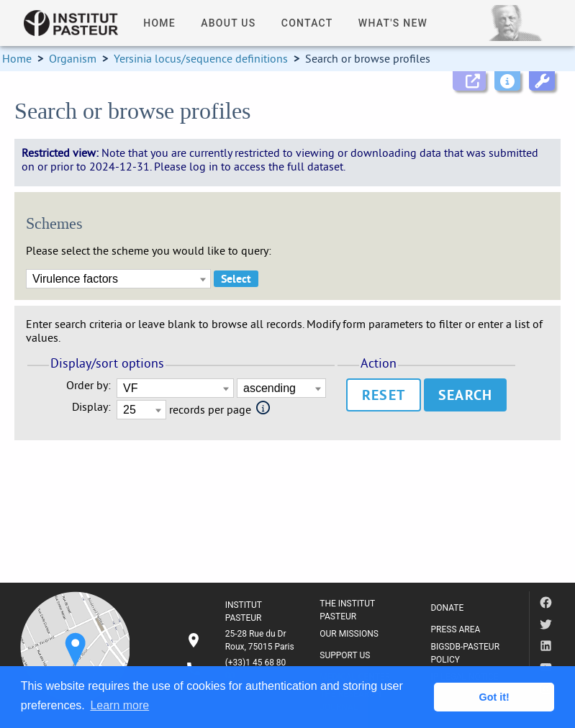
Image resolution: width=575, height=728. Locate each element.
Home (17, 58)
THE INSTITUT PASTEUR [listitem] (347, 610)
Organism (73, 58)
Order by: (89, 385)
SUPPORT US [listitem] (345, 655)
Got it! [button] (494, 697)
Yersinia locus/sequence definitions (201, 58)
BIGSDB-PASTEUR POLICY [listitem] (465, 653)
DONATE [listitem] (447, 608)
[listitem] (241, 640)
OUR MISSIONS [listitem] (349, 634)
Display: (91, 407)
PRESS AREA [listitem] (455, 629)
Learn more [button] (119, 705)
